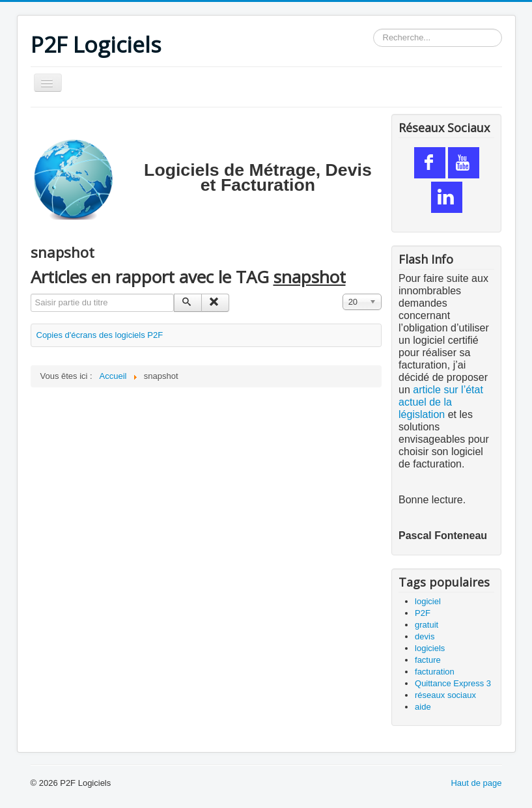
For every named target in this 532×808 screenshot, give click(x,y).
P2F (423, 613)
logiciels (430, 648)
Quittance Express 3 (453, 683)
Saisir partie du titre (31, 294)
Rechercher (373, 29)
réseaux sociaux (445, 695)
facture (428, 660)
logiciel (428, 601)
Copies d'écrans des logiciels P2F (100, 335)
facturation (435, 672)
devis (425, 636)
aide (423, 707)
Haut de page (476, 783)
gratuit (427, 625)
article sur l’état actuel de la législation (441, 402)
